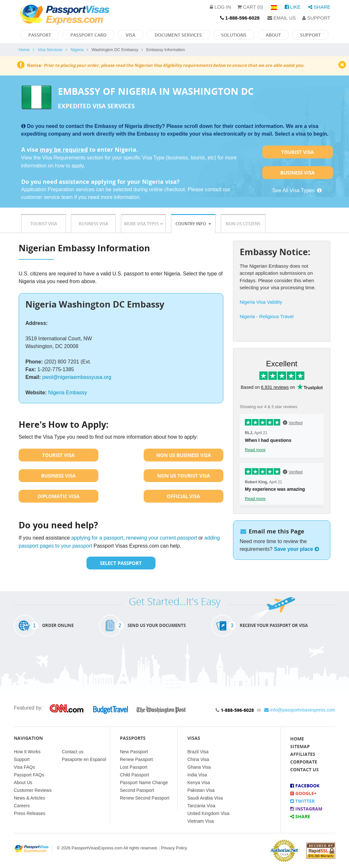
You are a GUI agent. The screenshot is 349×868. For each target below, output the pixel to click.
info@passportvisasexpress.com (300, 710)
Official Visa (183, 496)
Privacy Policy (174, 848)
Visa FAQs (24, 767)
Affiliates (303, 754)
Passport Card (88, 35)
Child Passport (134, 775)
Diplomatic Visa (58, 496)
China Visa (198, 759)
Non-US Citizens (243, 224)
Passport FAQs (29, 775)
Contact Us (304, 770)
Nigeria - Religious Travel (267, 316)
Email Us (282, 18)
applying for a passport (97, 538)
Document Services (178, 35)
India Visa (197, 775)
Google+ (303, 793)
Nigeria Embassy (68, 393)
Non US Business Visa (183, 455)
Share (319, 7)
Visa (130, 35)
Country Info (193, 224)
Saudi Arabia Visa (205, 798)
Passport (40, 35)
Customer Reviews (33, 790)
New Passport (134, 752)
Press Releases (30, 813)
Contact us (73, 752)
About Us (23, 783)
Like (293, 7)
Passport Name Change (144, 783)
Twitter (302, 801)
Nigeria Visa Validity (261, 302)
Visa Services (50, 50)
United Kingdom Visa (208, 813)
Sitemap (300, 746)
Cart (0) (250, 7)
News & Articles (29, 798)
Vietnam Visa (201, 821)
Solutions (234, 35)
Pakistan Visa (201, 790)
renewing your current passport (161, 538)
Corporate (304, 762)
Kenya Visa (199, 783)
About (273, 35)
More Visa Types (143, 224)
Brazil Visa (198, 752)
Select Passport (121, 563)
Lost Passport (134, 767)
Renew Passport (136, 759)
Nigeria (77, 50)
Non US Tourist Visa (183, 476)
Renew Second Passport (145, 798)
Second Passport (137, 790)
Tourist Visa (297, 152)
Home (24, 50)
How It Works (27, 752)
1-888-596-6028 (237, 710)
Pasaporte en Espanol (84, 759)
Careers (22, 806)
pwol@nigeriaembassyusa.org (77, 377)
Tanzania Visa (201, 806)
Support (316, 18)
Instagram (306, 809)
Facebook (305, 786)
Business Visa (297, 173)
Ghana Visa (199, 767)
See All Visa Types (297, 190)
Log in (220, 7)
